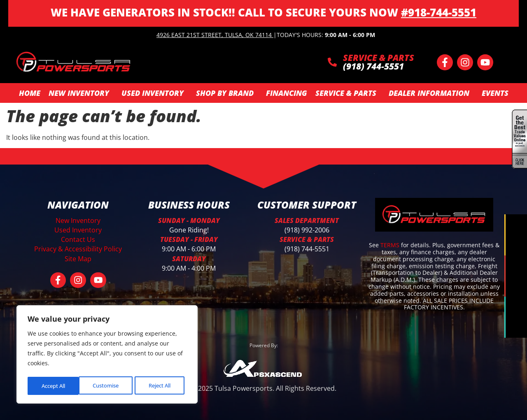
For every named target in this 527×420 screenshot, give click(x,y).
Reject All (108, 386)
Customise (54, 386)
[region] (107, 355)
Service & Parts (348, 93)
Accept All (161, 386)
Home (30, 93)
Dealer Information (431, 93)
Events (495, 93)
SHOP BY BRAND (227, 93)
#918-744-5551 (439, 12)
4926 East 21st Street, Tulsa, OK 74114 (214, 35)
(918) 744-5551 (307, 249)
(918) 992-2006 (307, 230)
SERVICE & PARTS (379, 58)
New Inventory (81, 93)
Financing (287, 93)
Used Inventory (155, 93)
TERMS (391, 245)
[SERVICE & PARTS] (332, 62)
